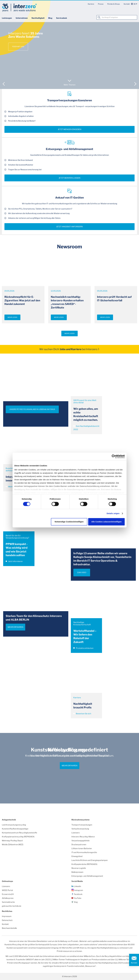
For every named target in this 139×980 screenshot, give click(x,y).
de (135, 4)
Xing (76, 902)
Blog (50, 18)
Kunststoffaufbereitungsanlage (15, 829)
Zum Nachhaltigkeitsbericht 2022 (86, 428)
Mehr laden (69, 333)
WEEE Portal (7, 890)
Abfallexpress (8, 898)
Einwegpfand (77, 856)
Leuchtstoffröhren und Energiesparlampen (90, 860)
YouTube (78, 898)
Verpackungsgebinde (80, 841)
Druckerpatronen (79, 845)
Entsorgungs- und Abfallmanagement (87, 876)
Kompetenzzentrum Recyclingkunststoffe (19, 833)
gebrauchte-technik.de (12, 906)
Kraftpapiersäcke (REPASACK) (84, 864)
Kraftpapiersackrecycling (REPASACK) (18, 837)
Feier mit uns (18, 47)
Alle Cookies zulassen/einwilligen (106, 522)
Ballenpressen (77, 872)
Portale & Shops (114, 4)
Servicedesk (62, 18)
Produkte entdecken (83, 648)
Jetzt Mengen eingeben (70, 129)
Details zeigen (113, 514)
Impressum (7, 916)
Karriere (91, 4)
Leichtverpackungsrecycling (14, 825)
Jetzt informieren (14, 561)
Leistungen (7, 18)
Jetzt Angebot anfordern (69, 227)
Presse (101, 4)
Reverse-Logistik (79, 868)
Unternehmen (22, 18)
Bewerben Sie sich (82, 714)
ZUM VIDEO (82, 572)
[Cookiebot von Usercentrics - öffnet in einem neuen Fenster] (114, 456)
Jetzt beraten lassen (69, 178)
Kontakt (127, 4)
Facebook (78, 894)
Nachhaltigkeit (38, 18)
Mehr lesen (12, 317)
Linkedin (77, 886)
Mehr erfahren (15, 627)
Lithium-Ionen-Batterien (82, 848)
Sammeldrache (8, 902)
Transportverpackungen (82, 825)
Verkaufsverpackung (80, 829)
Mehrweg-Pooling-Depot (12, 841)
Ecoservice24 (8, 894)
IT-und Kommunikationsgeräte (84, 852)
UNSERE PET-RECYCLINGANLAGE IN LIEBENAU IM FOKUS (32, 409)
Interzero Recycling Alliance (83, 837)
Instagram (79, 890)
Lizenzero (76, 833)
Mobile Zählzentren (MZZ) (13, 845)
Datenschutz (7, 920)
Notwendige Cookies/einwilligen (69, 522)
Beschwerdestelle (9, 928)
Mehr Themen (70, 85)
